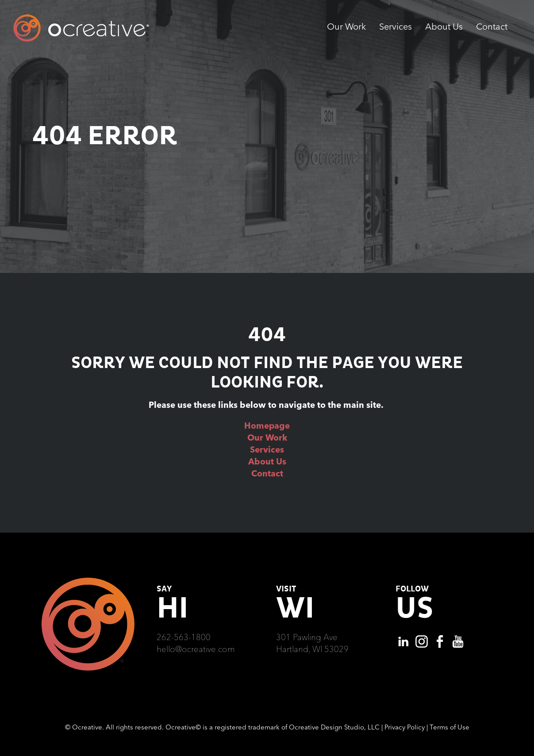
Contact (267, 473)
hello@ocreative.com (196, 649)
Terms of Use (449, 727)
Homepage (267, 426)
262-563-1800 (184, 637)
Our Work (267, 437)
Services (267, 449)
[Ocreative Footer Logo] (88, 581)
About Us (267, 461)
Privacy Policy (405, 727)
